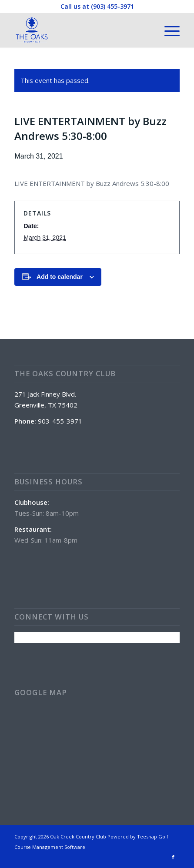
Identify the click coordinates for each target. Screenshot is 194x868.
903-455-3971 (60, 421)
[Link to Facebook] (173, 857)
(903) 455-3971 (112, 6)
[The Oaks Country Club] (80, 30)
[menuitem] (168, 30)
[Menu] (168, 30)
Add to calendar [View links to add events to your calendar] (60, 277)
